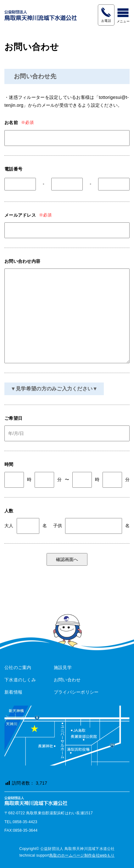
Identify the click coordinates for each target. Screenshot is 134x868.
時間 (9, 464)
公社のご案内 (18, 667)
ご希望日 (13, 418)
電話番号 (13, 169)
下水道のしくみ (20, 680)
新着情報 (13, 692)
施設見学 (63, 667)
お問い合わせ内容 (22, 261)
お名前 (11, 123)
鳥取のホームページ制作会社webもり (82, 855)
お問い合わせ (67, 680)
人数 (9, 511)
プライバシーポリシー (76, 692)
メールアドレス (20, 215)
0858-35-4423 (106, 12)
